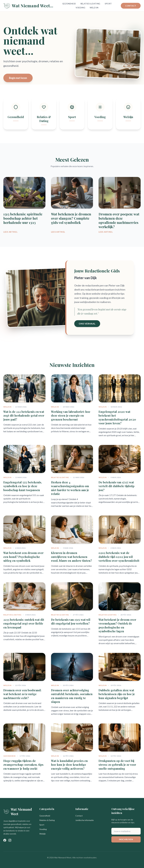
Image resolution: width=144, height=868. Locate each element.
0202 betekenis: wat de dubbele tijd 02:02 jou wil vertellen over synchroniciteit (119, 557)
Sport (108, 4)
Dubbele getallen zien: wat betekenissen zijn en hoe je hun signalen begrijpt (117, 694)
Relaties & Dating (90, 4)
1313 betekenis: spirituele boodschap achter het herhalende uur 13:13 (23, 218)
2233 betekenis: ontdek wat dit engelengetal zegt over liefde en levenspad (24, 623)
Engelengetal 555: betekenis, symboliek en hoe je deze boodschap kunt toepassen (23, 486)
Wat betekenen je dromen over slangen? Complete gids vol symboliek (71, 218)
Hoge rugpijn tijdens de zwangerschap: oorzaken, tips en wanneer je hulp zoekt (23, 765)
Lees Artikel (10, 232)
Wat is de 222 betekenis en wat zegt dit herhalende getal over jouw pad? (24, 415)
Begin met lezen (18, 78)
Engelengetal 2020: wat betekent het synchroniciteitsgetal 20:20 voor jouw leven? (117, 417)
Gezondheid (69, 4)
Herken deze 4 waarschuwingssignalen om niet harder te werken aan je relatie (70, 488)
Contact (131, 6)
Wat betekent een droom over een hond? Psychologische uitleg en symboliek (23, 557)
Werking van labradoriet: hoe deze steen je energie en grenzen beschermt (71, 415)
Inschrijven (126, 839)
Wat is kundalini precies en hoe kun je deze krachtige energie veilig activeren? (69, 765)
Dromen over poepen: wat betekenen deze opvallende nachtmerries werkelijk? (119, 220)
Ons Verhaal (87, 324)
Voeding (80, 8)
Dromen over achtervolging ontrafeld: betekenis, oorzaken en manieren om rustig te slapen (72, 696)
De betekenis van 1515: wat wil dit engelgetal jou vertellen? (71, 622)
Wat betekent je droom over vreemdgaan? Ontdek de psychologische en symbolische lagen (117, 625)
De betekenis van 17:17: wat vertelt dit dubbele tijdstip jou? (117, 486)
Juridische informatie (85, 820)
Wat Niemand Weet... (28, 6)
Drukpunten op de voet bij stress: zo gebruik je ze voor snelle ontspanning (117, 765)
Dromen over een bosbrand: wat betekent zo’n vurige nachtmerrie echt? (22, 694)
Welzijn (94, 8)
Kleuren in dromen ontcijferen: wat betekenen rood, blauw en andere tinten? (72, 557)
